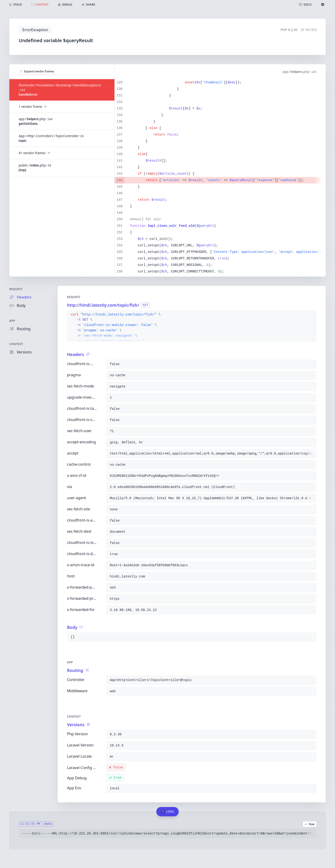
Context (16, 344)
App (12, 321)
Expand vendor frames (37, 71)
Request (16, 289)
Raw (310, 824)
